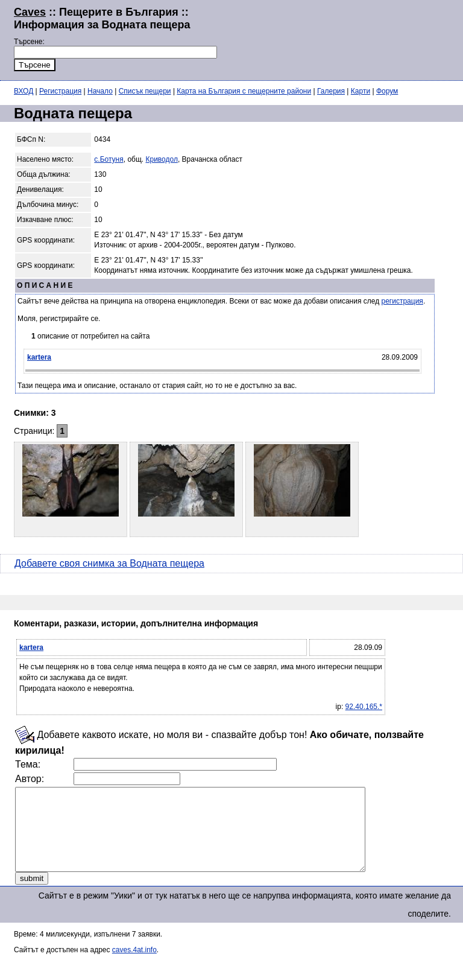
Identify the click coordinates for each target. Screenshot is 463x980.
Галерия (331, 91)
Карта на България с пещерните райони (244, 91)
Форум (387, 91)
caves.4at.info (134, 966)
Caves (30, 12)
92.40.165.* (364, 707)
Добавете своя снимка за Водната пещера (109, 563)
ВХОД (24, 91)
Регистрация (60, 91)
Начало (100, 91)
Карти (361, 91)
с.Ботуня (109, 159)
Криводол (162, 159)
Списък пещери (145, 91)
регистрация (402, 301)
